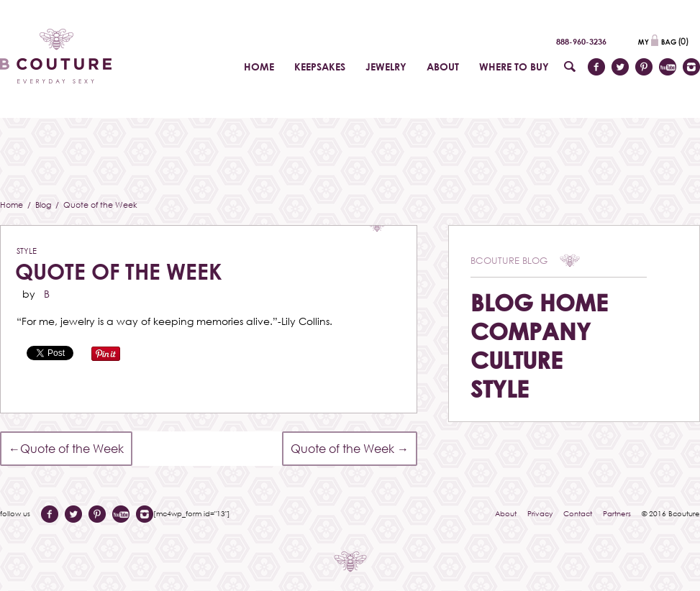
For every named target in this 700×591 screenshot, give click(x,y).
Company (531, 331)
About (506, 513)
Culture (517, 360)
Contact (578, 513)
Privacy (540, 513)
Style (27, 251)
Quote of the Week (119, 271)
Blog (44, 205)
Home (13, 205)
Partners (617, 513)
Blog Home (539, 302)
